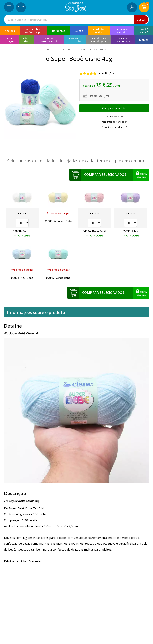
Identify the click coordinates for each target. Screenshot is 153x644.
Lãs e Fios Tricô (65, 49)
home (48, 49)
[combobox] (76, 20)
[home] (76, 11)
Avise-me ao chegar (58, 213)
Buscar (141, 20)
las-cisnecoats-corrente (94, 49)
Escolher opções (114, 108)
